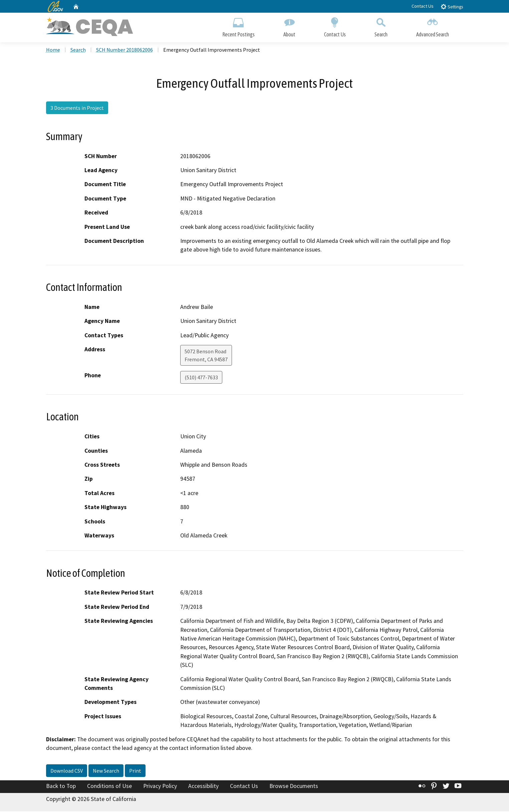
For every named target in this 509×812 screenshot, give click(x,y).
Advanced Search (433, 26)
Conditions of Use (109, 786)
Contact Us (423, 6)
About (289, 26)
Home (53, 50)
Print (135, 771)
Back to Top (61, 786)
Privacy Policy (160, 786)
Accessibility (203, 786)
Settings (452, 7)
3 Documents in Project (77, 108)
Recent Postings (238, 26)
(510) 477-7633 (201, 378)
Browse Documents (294, 786)
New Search (106, 771)
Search (381, 26)
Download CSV (67, 771)
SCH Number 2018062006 (124, 50)
